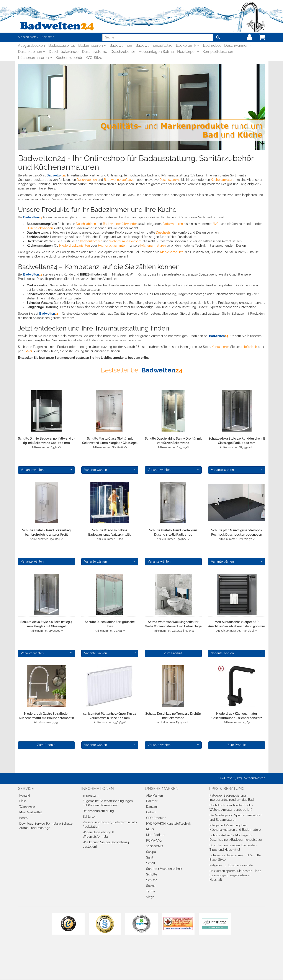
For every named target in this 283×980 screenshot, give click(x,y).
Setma (151, 886)
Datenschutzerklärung (98, 811)
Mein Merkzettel (31, 812)
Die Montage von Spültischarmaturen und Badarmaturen (236, 817)
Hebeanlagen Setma (156, 51)
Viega (150, 897)
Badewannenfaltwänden (120, 224)
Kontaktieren (221, 347)
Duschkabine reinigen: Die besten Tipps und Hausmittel (233, 847)
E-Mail (28, 351)
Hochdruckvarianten (112, 246)
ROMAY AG (154, 840)
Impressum (91, 796)
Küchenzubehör (69, 58)
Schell (151, 863)
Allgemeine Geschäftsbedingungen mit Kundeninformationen (108, 803)
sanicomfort (155, 846)
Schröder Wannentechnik (164, 869)
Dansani (152, 807)
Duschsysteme (95, 51)
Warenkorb (27, 807)
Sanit (150, 857)
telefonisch (249, 347)
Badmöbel (212, 45)
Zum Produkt (173, 653)
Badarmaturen (92, 45)
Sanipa (151, 852)
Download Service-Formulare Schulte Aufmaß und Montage (46, 826)
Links (23, 801)
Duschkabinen (32, 51)
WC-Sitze (94, 58)
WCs (217, 224)
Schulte (152, 874)
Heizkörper (188, 51)
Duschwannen (238, 45)
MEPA (150, 829)
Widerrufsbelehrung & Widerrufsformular (98, 834)
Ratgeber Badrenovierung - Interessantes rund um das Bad (232, 798)
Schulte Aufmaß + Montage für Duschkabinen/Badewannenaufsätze (236, 837)
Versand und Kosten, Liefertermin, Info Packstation (110, 824)
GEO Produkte (156, 818)
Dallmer (152, 801)
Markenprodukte (172, 252)
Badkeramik (188, 45)
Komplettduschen (218, 51)
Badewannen (121, 45)
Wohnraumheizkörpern (125, 241)
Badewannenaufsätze (154, 45)
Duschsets (163, 233)
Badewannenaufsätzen (120, 180)
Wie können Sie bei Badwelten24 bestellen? (106, 844)
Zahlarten (89, 817)
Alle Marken (155, 796)
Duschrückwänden (40, 228)
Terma (151, 891)
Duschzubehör (123, 51)
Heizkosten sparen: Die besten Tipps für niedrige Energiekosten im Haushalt (235, 875)
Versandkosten (255, 778)
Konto (23, 818)
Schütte (152, 880)
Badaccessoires (62, 45)
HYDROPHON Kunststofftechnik (168, 824)
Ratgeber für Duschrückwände (231, 865)
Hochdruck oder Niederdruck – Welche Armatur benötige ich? (231, 807)
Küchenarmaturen (35, 58)
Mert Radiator (156, 835)
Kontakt (25, 796)
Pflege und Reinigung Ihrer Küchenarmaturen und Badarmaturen (236, 827)
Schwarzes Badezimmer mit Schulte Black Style (235, 857)
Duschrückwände (64, 51)
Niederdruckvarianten (74, 246)
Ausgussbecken (31, 45)
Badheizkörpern (91, 241)
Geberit (151, 812)
